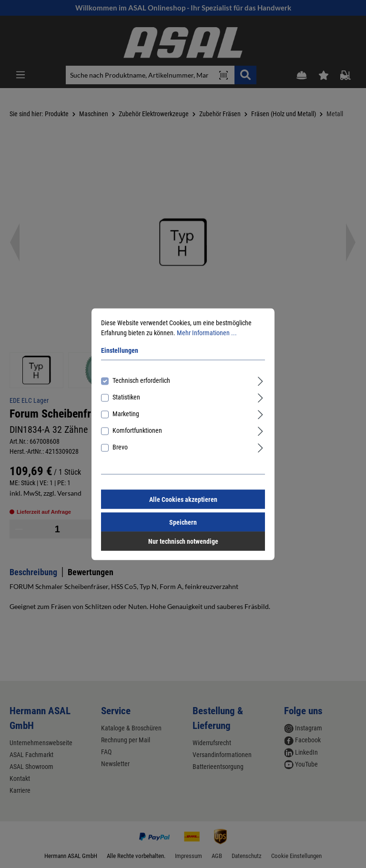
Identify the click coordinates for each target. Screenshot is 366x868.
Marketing (126, 413)
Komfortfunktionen (137, 430)
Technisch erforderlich (141, 380)
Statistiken (126, 397)
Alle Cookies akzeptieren (183, 499)
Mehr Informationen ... (207, 332)
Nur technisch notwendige (183, 541)
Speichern (183, 522)
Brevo (120, 447)
